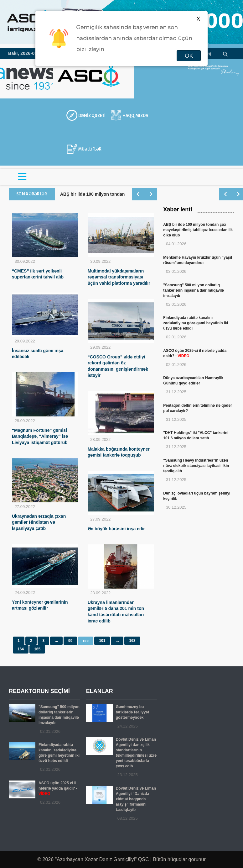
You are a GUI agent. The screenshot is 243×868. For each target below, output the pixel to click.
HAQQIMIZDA (135, 116)
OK (189, 56)
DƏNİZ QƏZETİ (92, 116)
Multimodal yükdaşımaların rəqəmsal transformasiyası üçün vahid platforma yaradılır (119, 277)
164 (21, 649)
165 (37, 649)
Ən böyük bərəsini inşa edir (116, 529)
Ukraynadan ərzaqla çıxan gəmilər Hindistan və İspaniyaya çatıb (39, 522)
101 (102, 641)
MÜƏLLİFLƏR (90, 149)
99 (70, 641)
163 (132, 641)
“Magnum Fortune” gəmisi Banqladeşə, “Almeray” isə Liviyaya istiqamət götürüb (40, 437)
